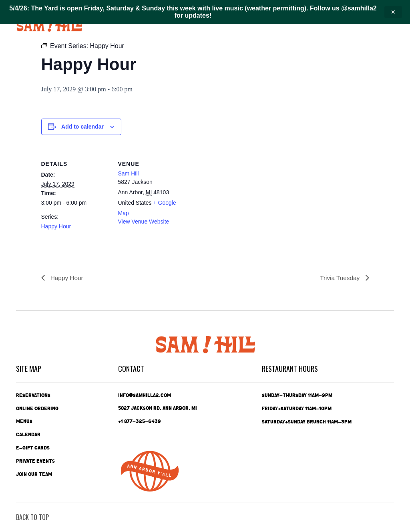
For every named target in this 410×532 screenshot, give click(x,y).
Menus (24, 421)
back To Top (32, 517)
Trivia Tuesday (340, 278)
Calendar (28, 435)
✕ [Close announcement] (393, 12)
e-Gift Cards (33, 448)
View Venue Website (144, 222)
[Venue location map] (237, 203)
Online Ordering (37, 408)
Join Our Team (34, 474)
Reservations (33, 395)
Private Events (35, 461)
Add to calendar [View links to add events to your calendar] (82, 127)
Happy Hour (56, 226)
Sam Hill (129, 173)
